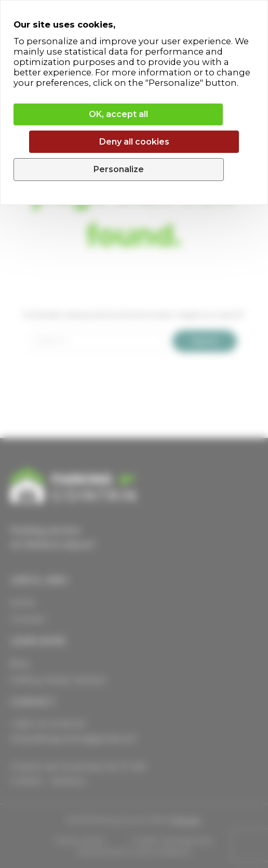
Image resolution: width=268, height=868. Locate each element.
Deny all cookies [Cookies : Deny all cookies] (134, 142)
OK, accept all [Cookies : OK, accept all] (118, 114)
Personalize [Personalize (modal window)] (119, 169)
